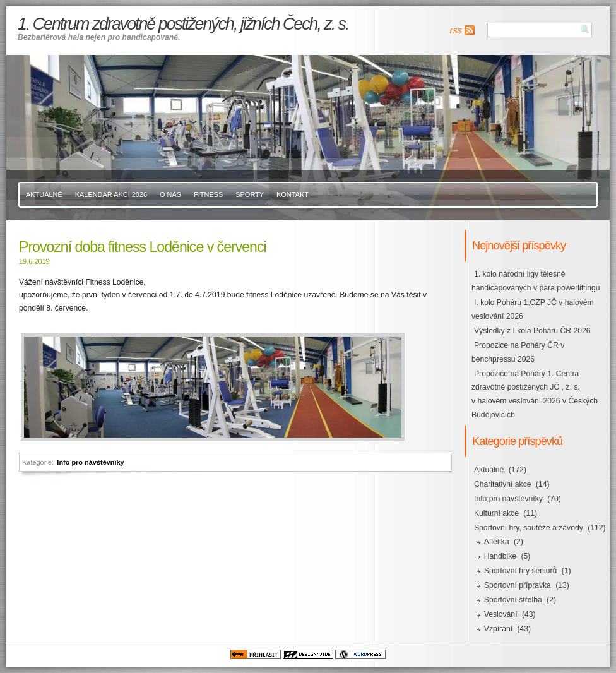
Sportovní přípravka (518, 585)
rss (456, 30)
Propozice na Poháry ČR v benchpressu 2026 (518, 352)
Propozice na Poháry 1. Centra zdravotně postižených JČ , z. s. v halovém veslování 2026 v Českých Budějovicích (535, 395)
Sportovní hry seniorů (521, 571)
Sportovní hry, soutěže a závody (529, 528)
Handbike (500, 556)
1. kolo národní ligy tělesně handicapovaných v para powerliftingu (536, 281)
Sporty (250, 194)
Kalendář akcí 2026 (111, 194)
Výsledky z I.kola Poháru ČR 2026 (532, 331)
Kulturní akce (496, 513)
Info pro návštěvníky (90, 462)
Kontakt (293, 194)
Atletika (497, 542)
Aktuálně (44, 194)
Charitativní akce (503, 484)
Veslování (501, 614)
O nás (170, 194)
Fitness (208, 194)
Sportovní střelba (513, 600)
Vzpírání (498, 629)
